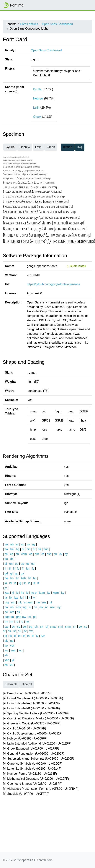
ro (17, 622)
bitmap (68, 147)
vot (12, 646)
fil (10, 569)
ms (44, 602)
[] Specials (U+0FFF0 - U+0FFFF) (26, 794)
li (26, 598)
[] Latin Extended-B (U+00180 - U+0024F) (31, 709)
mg (7, 602)
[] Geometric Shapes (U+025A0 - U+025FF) (33, 784)
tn (19, 636)
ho (12, 578)
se (19, 627)
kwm (56, 593)
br (34, 549)
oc (6, 612)
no (41, 607)
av (28, 544)
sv (25, 631)
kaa (7, 593)
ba (6, 549)
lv (34, 598)
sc (13, 627)
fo (18, 569)
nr (46, 607)
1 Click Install (77, 266)
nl (30, 607)
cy (66, 554)
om (12, 612)
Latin (36, 108)
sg (31, 627)
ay (34, 544)
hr (17, 578)
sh (36, 627)
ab (12, 544)
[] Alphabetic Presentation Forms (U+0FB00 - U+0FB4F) (41, 789)
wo (21, 650)
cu (55, 554)
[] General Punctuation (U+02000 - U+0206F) (34, 754)
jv (6, 588)
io (29, 583)
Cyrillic (37, 89)
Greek (37, 117)
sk (42, 627)
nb (12, 607)
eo (17, 564)
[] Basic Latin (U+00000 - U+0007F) (27, 693)
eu (33, 564)
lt (30, 598)
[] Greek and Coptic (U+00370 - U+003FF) (32, 724)
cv (61, 554)
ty (37, 636)
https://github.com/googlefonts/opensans (53, 284)
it (38, 583)
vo (6, 646)
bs (39, 549)
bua (46, 549)
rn (12, 622)
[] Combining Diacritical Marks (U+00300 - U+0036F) (38, 719)
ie (15, 583)
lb (10, 598)
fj (14, 569)
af (17, 544)
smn (68, 627)
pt (34, 617)
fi (5, 569)
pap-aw (21, 617)
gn (17, 573)
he (6, 578)
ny (59, 607)
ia (6, 583)
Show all (11, 684)
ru (22, 622)
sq (86, 627)
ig (20, 583)
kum (42, 593)
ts (28, 636)
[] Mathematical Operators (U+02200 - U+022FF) (36, 779)
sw (31, 631)
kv (49, 593)
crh (37, 554)
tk (11, 636)
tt (33, 636)
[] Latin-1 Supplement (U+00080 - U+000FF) (33, 699)
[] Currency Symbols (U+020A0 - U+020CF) (33, 764)
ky (63, 593)
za (6, 665)
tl (15, 636)
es (22, 564)
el (6, 564)
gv (22, 573)
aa (6, 544)
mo (38, 602)
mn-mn (29, 602)
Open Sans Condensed (57, 24)
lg (21, 598)
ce (12, 554)
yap (7, 660)
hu (35, 578)
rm (6, 622)
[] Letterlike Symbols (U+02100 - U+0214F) (32, 769)
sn (75, 627)
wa (6, 650)
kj (17, 593)
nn (35, 607)
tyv (43, 636)
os (18, 612)
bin (28, 549)
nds (18, 607)
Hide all (27, 684)
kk (22, 593)
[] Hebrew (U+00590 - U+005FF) (25, 739)
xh (6, 655)
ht (29, 578)
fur (28, 569)
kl (27, 593)
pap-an (9, 617)
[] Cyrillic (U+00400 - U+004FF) (24, 729)
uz (12, 641)
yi (13, 660)
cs (43, 554)
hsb (24, 578)
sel (24, 627)
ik (25, 583)
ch (17, 554)
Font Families (29, 24)
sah (7, 627)
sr (4, 631)
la (6, 598)
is (34, 583)
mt (50, 602)
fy (33, 569)
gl (11, 573)
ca (6, 554)
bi (23, 549)
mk (20, 602)
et (28, 564)
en (11, 564)
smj (60, 627)
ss (9, 631)
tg (6, 636)
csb (49, 554)
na (6, 607)
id (10, 583)
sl (47, 627)
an (23, 544)
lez (16, 598)
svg (80, 147)
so (80, 627)
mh (13, 602)
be (12, 549)
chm (24, 554)
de (12, 559)
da (6, 559)
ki (13, 593)
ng (25, 607)
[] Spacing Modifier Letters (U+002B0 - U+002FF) (36, 714)
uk (6, 641)
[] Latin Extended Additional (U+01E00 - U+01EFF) (37, 744)
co (31, 554)
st (14, 631)
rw (27, 622)
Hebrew (38, 98)
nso (53, 607)
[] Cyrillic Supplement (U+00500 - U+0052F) (33, 734)
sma (53, 627)
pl (30, 617)
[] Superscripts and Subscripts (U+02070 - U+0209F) (39, 759)
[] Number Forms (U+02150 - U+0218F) (30, 774)
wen (13, 650)
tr (24, 636)
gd (6, 573)
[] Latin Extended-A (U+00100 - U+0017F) (31, 704)
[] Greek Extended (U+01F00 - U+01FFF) (31, 749)
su (20, 631)
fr (23, 569)
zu (12, 665)
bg (18, 549)
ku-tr (34, 593)
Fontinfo (13, 5)
